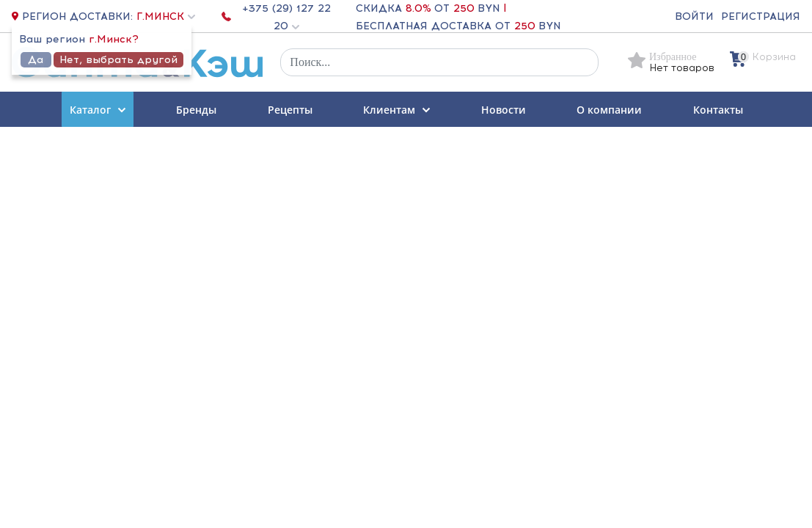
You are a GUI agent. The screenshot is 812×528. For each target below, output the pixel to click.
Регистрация (761, 16)
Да (36, 60)
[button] (164, 16)
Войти (694, 16)
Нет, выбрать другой (118, 60)
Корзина (774, 57)
